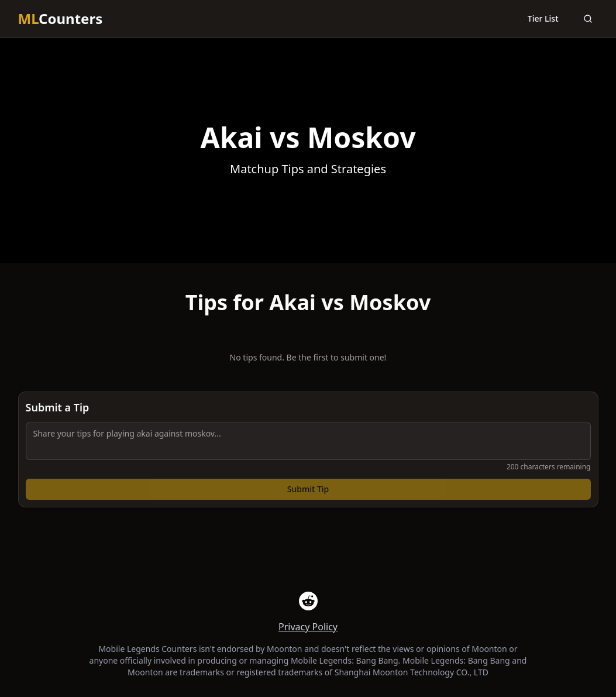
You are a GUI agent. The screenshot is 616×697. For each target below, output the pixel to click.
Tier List (543, 18)
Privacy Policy (308, 627)
